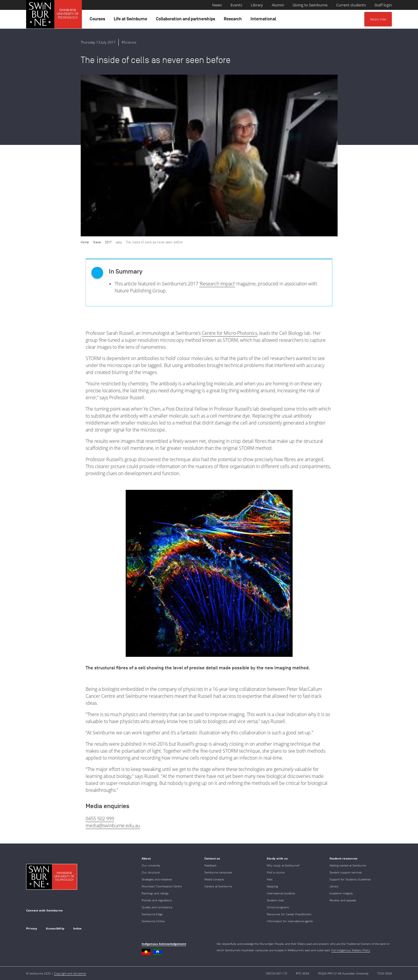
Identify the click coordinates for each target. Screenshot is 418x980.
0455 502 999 (100, 819)
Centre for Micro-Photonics (229, 333)
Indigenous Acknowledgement (164, 944)
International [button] (264, 20)
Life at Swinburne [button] (131, 20)
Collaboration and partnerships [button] (186, 20)
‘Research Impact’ (217, 284)
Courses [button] (98, 20)
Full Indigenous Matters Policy (351, 950)
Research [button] (234, 20)
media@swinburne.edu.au (113, 826)
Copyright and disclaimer (70, 973)
